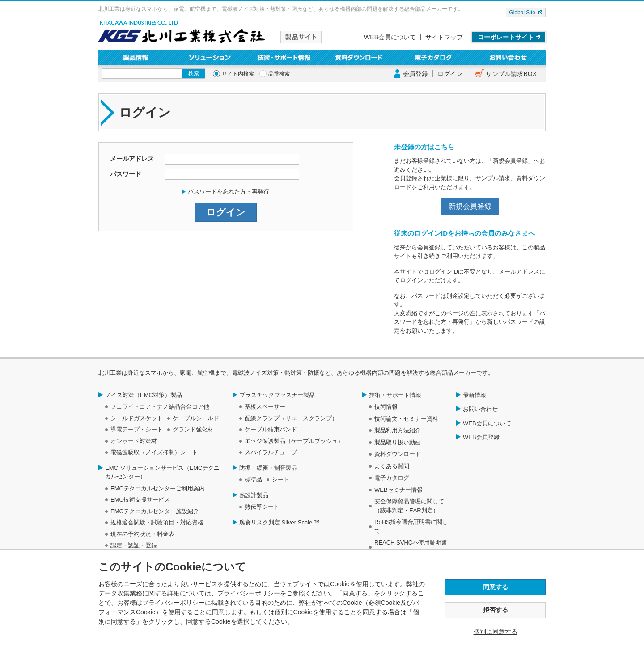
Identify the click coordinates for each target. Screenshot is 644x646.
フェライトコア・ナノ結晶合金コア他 (160, 407)
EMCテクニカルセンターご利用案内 (158, 488)
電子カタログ (434, 57)
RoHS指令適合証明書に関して (411, 526)
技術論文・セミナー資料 (406, 419)
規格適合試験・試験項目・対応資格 (157, 522)
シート (281, 479)
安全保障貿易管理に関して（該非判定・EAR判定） (409, 506)
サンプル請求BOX (511, 74)
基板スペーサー (265, 407)
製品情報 (136, 57)
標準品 (253, 479)
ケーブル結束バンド (271, 429)
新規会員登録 (470, 206)
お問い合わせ (508, 57)
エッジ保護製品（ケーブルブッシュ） (294, 441)
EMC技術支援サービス (140, 500)
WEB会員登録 (481, 437)
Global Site (522, 13)
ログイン (450, 74)
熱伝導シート (262, 507)
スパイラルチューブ (271, 452)
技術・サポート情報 (285, 57)
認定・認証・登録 (134, 545)
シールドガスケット (137, 418)
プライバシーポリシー (249, 593)
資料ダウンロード (359, 57)
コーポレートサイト (506, 37)
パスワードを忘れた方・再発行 (229, 192)
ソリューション (210, 57)
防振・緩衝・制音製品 (268, 468)
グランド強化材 (193, 429)
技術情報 (386, 407)
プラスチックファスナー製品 (277, 395)
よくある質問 (392, 466)
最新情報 (475, 395)
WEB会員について (390, 37)
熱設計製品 (254, 495)
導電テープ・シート (137, 429)
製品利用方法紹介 (398, 430)
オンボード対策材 (134, 441)
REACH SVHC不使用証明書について (411, 547)
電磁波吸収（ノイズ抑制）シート (154, 452)
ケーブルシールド (196, 418)
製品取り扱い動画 (398, 442)
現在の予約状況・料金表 (142, 534)
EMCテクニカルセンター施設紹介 (155, 511)
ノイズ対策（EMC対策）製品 (144, 395)
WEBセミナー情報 (398, 490)
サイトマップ (444, 37)
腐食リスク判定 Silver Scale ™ (280, 522)
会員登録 (415, 74)
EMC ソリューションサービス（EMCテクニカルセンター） (162, 472)
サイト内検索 (238, 74)
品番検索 (279, 74)
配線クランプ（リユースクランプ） (291, 418)
